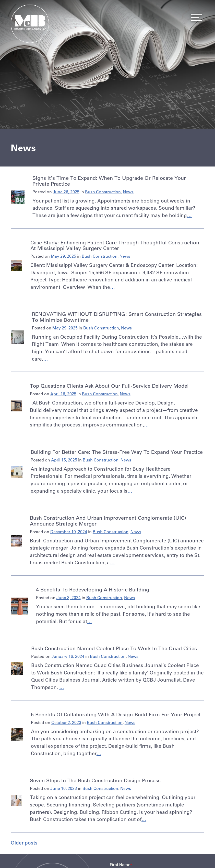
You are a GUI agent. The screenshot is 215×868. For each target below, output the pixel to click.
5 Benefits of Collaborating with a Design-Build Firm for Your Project (116, 714)
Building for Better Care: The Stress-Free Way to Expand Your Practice (117, 452)
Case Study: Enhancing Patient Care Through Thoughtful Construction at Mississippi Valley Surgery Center (115, 245)
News (128, 192)
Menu (195, 17)
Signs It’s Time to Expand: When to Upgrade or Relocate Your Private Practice (109, 181)
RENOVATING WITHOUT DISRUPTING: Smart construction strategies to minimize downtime (117, 317)
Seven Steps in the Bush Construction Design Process (95, 780)
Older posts (24, 843)
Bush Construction (103, 192)
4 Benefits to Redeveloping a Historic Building (93, 590)
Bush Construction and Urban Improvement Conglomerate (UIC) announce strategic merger (108, 521)
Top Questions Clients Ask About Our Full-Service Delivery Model (109, 386)
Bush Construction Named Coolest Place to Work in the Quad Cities (114, 648)
